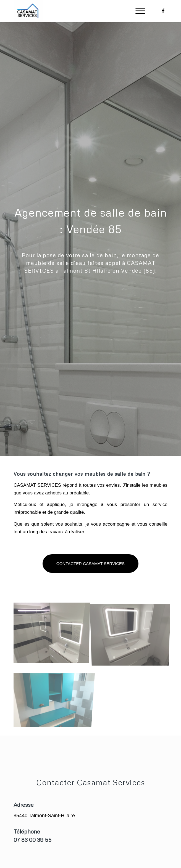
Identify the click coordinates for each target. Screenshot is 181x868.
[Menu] (137, 11)
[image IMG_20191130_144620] (53, 653)
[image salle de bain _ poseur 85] (132, 653)
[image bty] (53, 717)
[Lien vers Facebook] (163, 11)
